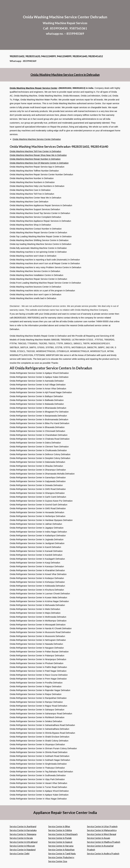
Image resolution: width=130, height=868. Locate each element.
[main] (65, 25)
